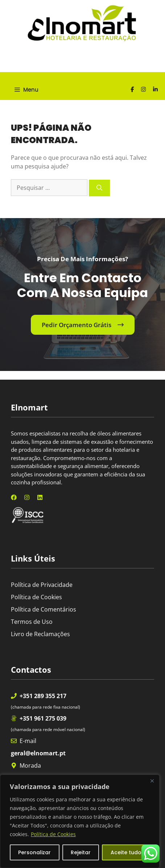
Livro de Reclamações (40, 634)
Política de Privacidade (42, 585)
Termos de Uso (32, 622)
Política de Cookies (53, 834)
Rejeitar (81, 852)
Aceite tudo (126, 852)
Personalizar (34, 852)
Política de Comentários (44, 609)
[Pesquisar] (99, 188)
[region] (80, 821)
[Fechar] (152, 781)
